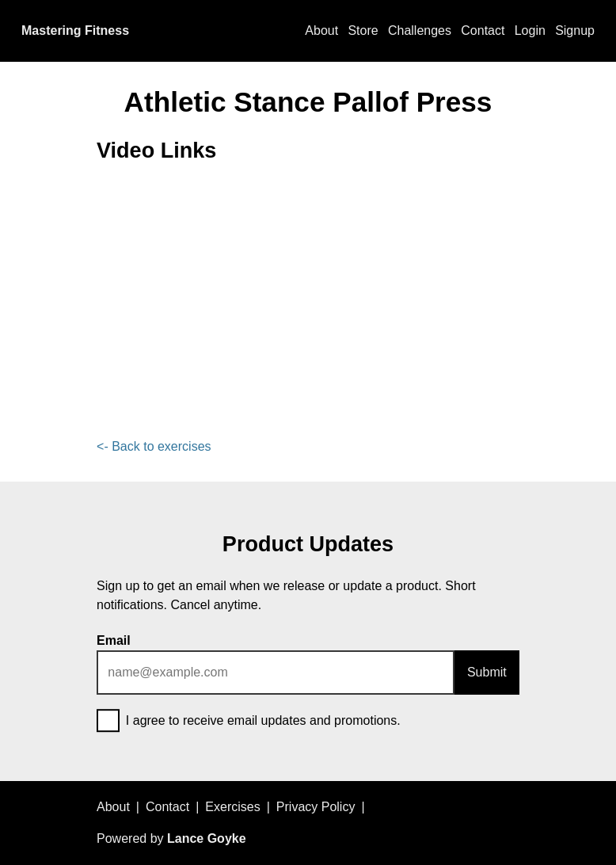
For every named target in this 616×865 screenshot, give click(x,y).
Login (530, 30)
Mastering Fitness (75, 30)
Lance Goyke (207, 838)
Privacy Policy (316, 807)
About (321, 30)
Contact (483, 30)
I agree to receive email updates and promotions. (249, 722)
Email (114, 640)
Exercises (232, 807)
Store (363, 30)
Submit (487, 672)
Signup (575, 30)
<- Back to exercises (154, 446)
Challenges (420, 30)
